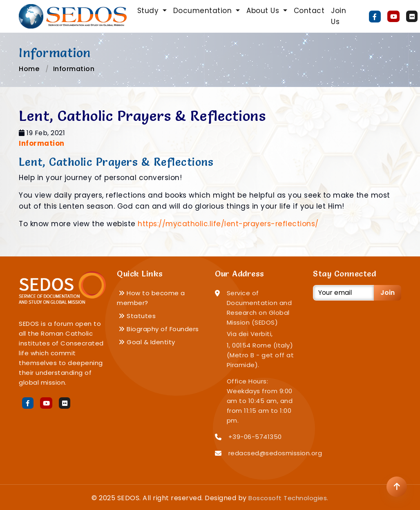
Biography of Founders (159, 329)
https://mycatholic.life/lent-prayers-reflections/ (228, 224)
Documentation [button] (204, 11)
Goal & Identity (147, 342)
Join (388, 293)
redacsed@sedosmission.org (275, 453)
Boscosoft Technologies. (288, 498)
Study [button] (149, 11)
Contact (309, 11)
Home (29, 69)
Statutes (137, 316)
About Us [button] (264, 11)
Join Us (338, 16)
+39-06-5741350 (255, 437)
